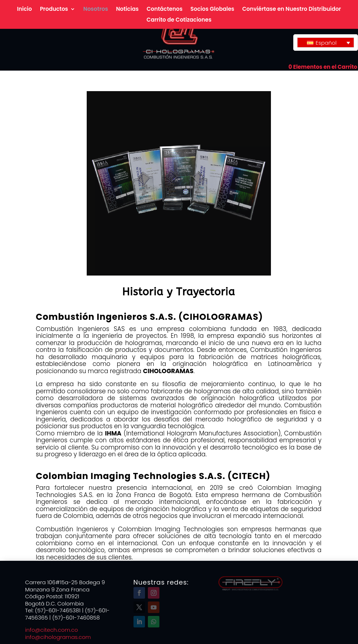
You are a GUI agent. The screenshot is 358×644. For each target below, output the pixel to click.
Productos (54, 10)
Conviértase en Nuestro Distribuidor (292, 10)
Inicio (24, 10)
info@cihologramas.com (58, 637)
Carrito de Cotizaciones (179, 20)
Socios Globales (212, 10)
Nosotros (96, 10)
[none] (326, 43)
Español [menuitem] (326, 43)
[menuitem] (326, 43)
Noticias (127, 10)
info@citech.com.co (53, 630)
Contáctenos (164, 10)
